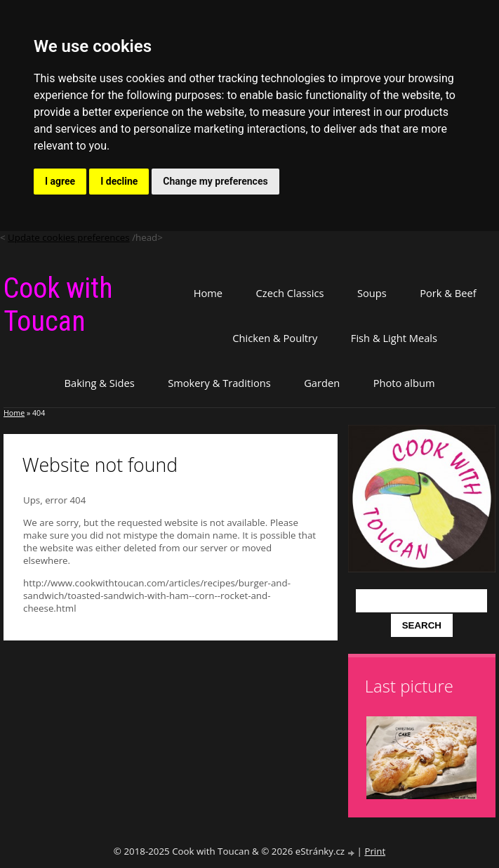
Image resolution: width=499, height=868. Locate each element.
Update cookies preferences (69, 237)
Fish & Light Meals (394, 338)
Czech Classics (290, 293)
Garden (322, 383)
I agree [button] (60, 181)
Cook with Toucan (58, 305)
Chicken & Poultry (275, 338)
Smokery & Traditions (219, 383)
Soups (372, 293)
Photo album (404, 383)
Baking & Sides (100, 383)
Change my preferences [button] (215, 181)
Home (208, 293)
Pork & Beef (448, 293)
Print (375, 851)
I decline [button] (119, 181)
